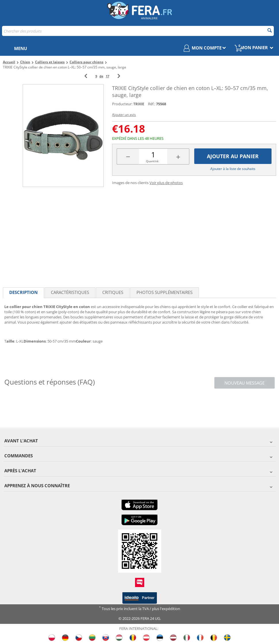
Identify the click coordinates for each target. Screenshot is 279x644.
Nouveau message (245, 383)
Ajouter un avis (124, 115)
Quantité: (153, 161)
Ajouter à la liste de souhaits (233, 169)
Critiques (113, 292)
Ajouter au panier (233, 156)
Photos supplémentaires (164, 292)
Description (23, 292)
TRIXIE (139, 104)
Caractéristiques (70, 292)
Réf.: (152, 104)
